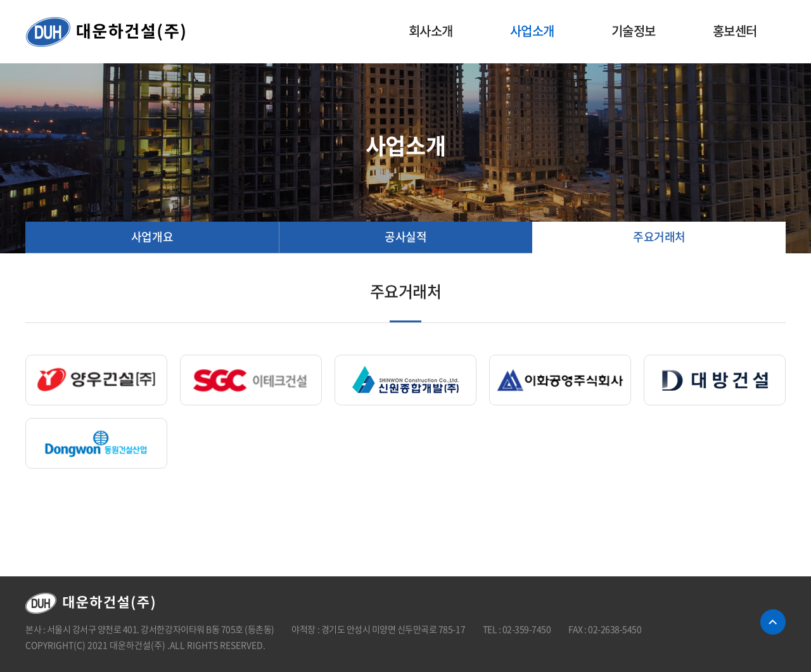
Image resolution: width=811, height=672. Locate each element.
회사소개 (431, 31)
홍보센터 (735, 31)
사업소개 (532, 31)
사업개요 (152, 237)
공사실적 (405, 237)
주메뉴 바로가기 (0, 0)
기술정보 (634, 31)
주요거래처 (659, 237)
